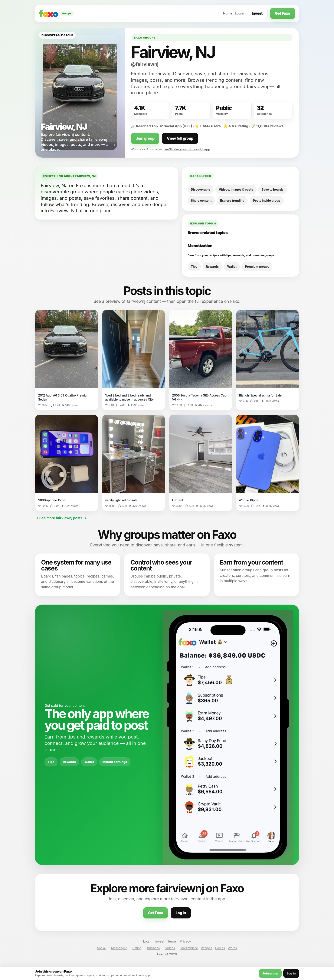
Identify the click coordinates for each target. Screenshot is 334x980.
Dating (137, 948)
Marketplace (189, 948)
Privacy (185, 941)
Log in (240, 13)
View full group (180, 138)
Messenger (119, 948)
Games (220, 948)
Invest (257, 13)
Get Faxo (283, 13)
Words (232, 948)
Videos (170, 948)
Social (101, 948)
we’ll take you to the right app (187, 149)
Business (153, 948)
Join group (145, 138)
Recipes (206, 948)
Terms (172, 941)
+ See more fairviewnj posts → (61, 518)
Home (228, 13)
